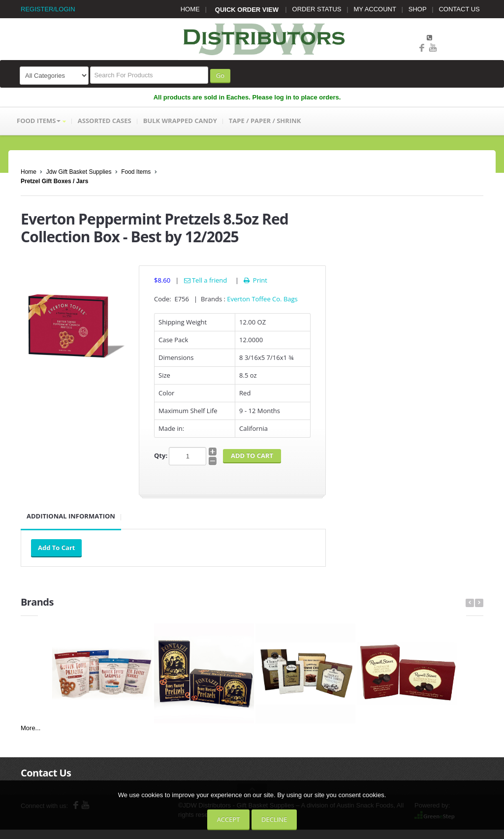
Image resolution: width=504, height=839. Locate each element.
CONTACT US (459, 9)
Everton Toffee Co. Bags (262, 299)
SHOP (418, 9)
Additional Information (71, 516)
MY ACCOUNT (375, 9)
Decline (274, 819)
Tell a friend (206, 280)
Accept (229, 819)
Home (29, 172)
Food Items (136, 172)
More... (31, 728)
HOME (190, 9)
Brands (37, 602)
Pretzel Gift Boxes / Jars (54, 181)
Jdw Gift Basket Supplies (79, 172)
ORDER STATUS (317, 9)
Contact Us (46, 773)
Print (255, 280)
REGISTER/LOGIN (48, 9)
